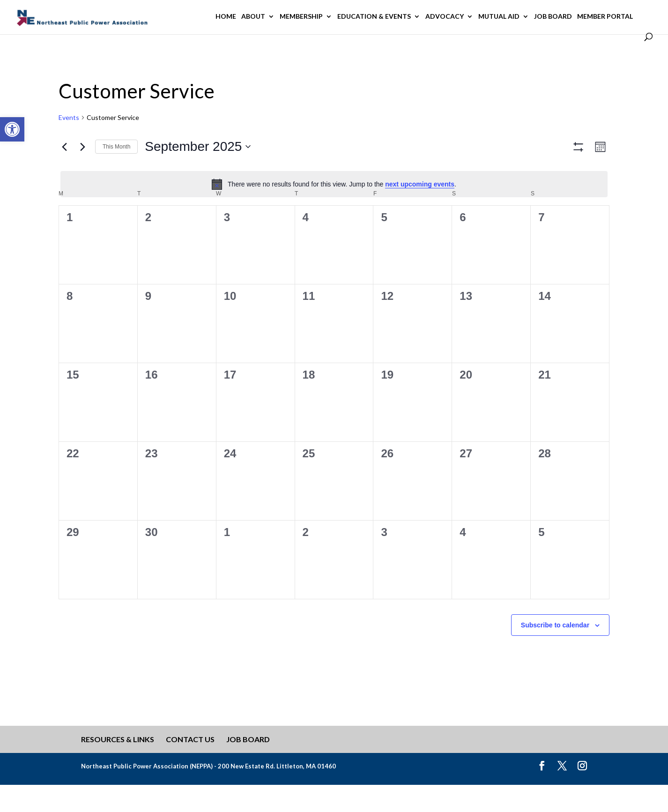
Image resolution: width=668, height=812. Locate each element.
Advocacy (445, 17)
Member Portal (605, 17)
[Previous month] (64, 147)
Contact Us (190, 767)
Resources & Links (118, 767)
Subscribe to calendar (555, 652)
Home (226, 17)
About (253, 17)
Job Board (553, 17)
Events (69, 117)
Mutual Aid (499, 17)
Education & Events (374, 17)
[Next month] (82, 147)
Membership (301, 17)
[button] (12, 129)
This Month (116, 147)
